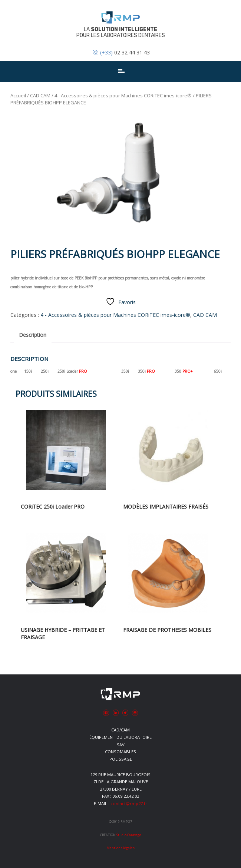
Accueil (18, 95)
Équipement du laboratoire (121, 737)
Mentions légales (121, 848)
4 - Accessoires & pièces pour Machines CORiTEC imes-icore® (123, 95)
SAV (121, 745)
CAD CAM (40, 95)
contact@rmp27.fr (129, 803)
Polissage (121, 759)
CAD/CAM (121, 730)
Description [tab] (33, 335)
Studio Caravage (129, 835)
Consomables (121, 752)
